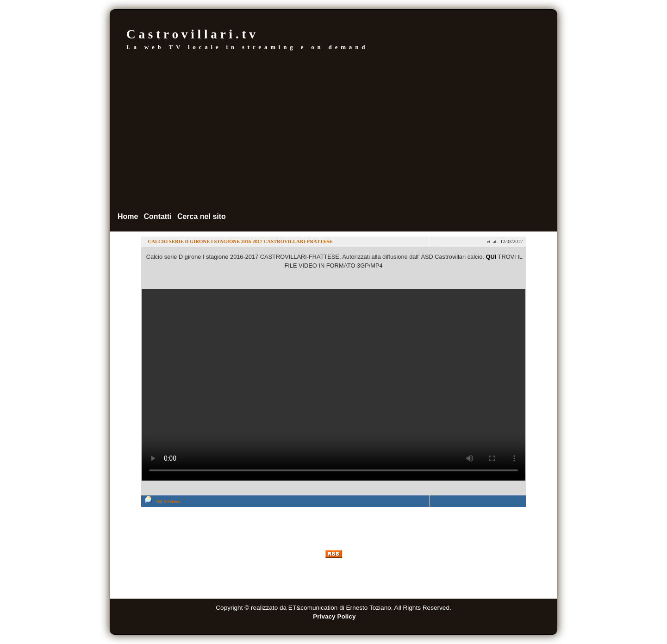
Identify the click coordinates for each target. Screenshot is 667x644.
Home (128, 216)
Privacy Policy (334, 616)
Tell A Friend (168, 502)
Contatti (157, 216)
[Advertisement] (333, 131)
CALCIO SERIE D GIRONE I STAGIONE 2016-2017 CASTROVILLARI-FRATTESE (240, 241)
